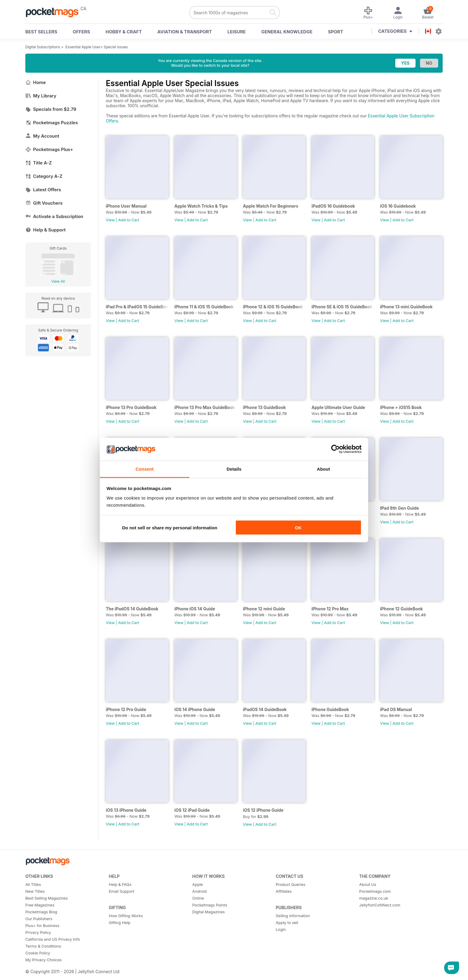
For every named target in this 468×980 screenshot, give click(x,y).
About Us (368, 884)
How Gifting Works (126, 916)
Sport (335, 32)
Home (36, 82)
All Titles (33, 884)
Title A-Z (39, 163)
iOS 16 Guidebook (398, 206)
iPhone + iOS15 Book (401, 407)
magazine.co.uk (374, 898)
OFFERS (81, 32)
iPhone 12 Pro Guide (126, 709)
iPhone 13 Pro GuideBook (131, 407)
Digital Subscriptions (43, 47)
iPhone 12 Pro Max (330, 609)
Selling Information (293, 916)
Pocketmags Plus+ (49, 149)
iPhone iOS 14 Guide (195, 609)
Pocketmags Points (210, 905)
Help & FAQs (120, 884)
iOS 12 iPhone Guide (263, 810)
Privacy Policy (38, 932)
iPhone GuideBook (330, 709)
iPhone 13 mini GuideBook (406, 307)
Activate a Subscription (54, 216)
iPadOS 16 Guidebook (333, 206)
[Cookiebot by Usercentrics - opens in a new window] (335, 449)
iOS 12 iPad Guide (192, 810)
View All (58, 281)
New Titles (35, 891)
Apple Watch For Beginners (271, 206)
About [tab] (323, 469)
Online (198, 898)
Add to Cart (129, 220)
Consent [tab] (145, 469)
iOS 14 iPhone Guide (195, 709)
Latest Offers (43, 190)
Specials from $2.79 (51, 109)
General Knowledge (287, 32)
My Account (42, 136)
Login (281, 929)
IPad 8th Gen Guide (399, 508)
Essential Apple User (83, 47)
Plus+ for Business (42, 925)
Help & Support (45, 230)
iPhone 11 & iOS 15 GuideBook (204, 307)
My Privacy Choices (44, 960)
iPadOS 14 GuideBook (265, 709)
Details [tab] (234, 469)
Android (199, 891)
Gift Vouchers (44, 203)
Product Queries (291, 884)
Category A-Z (44, 176)
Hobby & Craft (124, 32)
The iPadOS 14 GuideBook (132, 609)
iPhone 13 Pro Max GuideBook (205, 407)
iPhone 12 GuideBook (401, 609)
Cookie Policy (38, 953)
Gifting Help (120, 923)
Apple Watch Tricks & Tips (201, 206)
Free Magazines (40, 905)
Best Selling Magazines (47, 898)
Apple (198, 884)
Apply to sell (287, 923)
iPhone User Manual (126, 206)
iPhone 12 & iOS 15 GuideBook (273, 307)
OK (298, 528)
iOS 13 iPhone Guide (126, 810)
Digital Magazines (209, 912)
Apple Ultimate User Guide (338, 407)
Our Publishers (39, 919)
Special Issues (116, 47)
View (110, 220)
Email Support (122, 891)
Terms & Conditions (43, 946)
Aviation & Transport (185, 32)
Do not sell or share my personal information (170, 528)
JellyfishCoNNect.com (380, 905)
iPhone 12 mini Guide (264, 609)
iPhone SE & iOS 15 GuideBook (342, 307)
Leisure (237, 32)
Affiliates (284, 891)
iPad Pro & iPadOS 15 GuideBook (137, 307)
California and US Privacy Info (53, 939)
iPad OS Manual (396, 709)
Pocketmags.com (375, 891)
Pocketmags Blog (41, 912)
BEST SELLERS (41, 32)
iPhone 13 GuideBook (264, 407)
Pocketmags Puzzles (52, 123)
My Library (41, 96)
